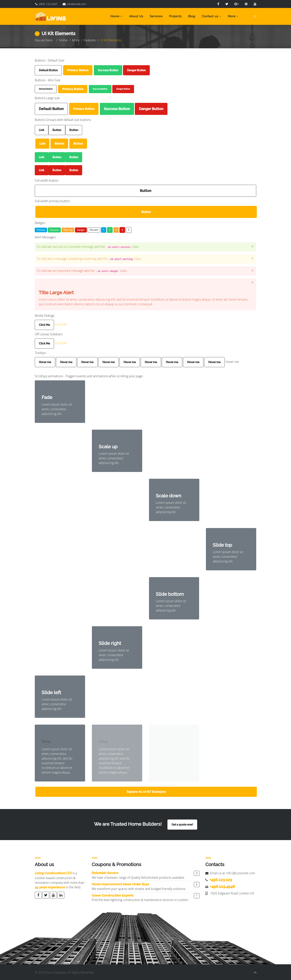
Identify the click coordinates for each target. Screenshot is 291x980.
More (232, 16)
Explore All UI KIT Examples (146, 791)
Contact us (210, 16)
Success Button (108, 70)
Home (115, 16)
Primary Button (78, 70)
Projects (175, 16)
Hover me (45, 362)
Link (42, 130)
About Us (136, 16)
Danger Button (136, 70)
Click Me (44, 324)
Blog (192, 16)
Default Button (48, 70)
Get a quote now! (182, 824)
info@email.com (76, 4)
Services (156, 16)
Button (57, 130)
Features (90, 40)
